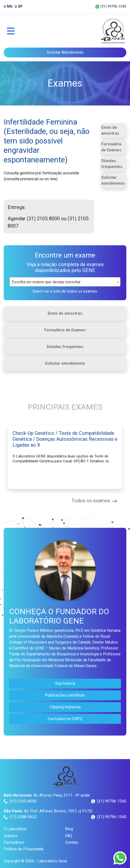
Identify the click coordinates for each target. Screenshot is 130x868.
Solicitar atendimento (113, 180)
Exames (11, 836)
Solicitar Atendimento (65, 52)
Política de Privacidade (24, 849)
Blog (69, 829)
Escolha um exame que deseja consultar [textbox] (46, 282)
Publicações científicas (65, 695)
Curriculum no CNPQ (65, 719)
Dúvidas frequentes (112, 164)
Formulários (14, 842)
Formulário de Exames (111, 147)
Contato (72, 842)
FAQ (69, 836)
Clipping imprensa (65, 707)
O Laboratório (15, 829)
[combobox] (65, 282)
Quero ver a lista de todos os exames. (65, 291)
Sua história (65, 683)
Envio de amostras (110, 130)
